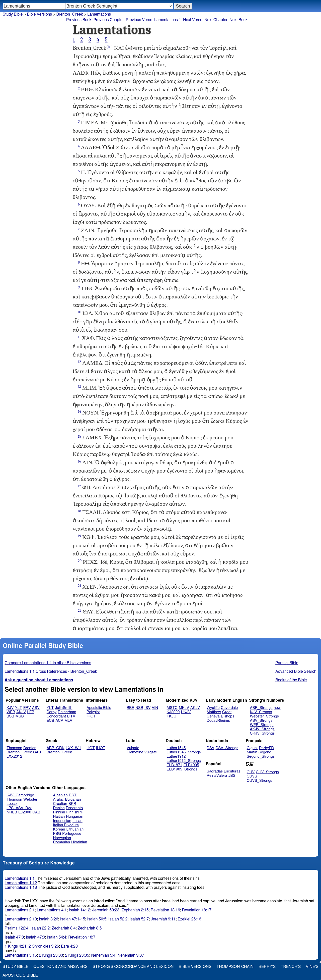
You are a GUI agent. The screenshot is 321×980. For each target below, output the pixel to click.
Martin (252, 752)
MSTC (172, 708)
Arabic (59, 800)
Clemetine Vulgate (142, 752)
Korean (59, 829)
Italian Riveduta (66, 825)
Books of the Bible (291, 680)
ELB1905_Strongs (182, 769)
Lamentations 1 (168, 20)
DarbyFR (267, 748)
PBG (57, 834)
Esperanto (74, 808)
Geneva (213, 716)
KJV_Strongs (261, 712)
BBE (130, 708)
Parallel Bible (287, 663)
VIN (155, 708)
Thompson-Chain (235, 967)
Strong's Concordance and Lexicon (133, 967)
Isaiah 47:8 (14, 937)
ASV (36, 708)
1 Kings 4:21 (16, 946)
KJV (10, 708)
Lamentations (99, 14)
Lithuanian (75, 829)
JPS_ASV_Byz (19, 808)
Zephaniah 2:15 (135, 910)
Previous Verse (139, 20)
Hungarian (75, 817)
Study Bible (13, 14)
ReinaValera (217, 776)
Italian (77, 821)
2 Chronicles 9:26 (44, 946)
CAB (37, 752)
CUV (251, 772)
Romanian (62, 842)
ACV (59, 721)
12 (79, 362)
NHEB (12, 812)
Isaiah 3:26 (49, 919)
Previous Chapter (109, 20)
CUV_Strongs (267, 772)
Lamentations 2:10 (21, 919)
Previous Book (79, 20)
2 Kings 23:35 (77, 955)
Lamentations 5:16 (21, 955)
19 (79, 536)
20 (80, 561)
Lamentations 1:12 (21, 883)
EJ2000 (25, 812)
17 (79, 486)
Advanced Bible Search (296, 672)
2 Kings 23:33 (51, 955)
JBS (232, 776)
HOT (91, 748)
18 (79, 511)
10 (80, 312)
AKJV (21, 712)
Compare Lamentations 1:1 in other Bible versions (48, 663)
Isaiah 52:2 (118, 919)
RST (73, 795)
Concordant (56, 716)
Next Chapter (216, 20)
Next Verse (193, 20)
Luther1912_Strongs (184, 761)
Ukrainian (79, 842)
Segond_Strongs (261, 757)
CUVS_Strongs (260, 781)
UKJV (186, 712)
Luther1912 (176, 757)
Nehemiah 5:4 (103, 955)
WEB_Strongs (262, 725)
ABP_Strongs (261, 708)
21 (79, 586)
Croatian (60, 804)
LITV (71, 716)
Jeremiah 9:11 (163, 919)
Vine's (312, 967)
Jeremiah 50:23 (106, 910)
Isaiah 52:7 (139, 919)
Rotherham (67, 712)
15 (79, 436)
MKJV (184, 708)
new (277, 708)
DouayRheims (218, 721)
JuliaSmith (64, 708)
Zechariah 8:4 (64, 928)
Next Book (238, 20)
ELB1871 (175, 765)
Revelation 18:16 (165, 910)
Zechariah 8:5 (90, 928)
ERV (27, 708)
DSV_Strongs (227, 748)
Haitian (59, 817)
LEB (31, 712)
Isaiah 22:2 (40, 928)
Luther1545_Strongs (184, 752)
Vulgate (133, 748)
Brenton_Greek (69, 14)
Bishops (228, 716)
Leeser (12, 804)
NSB (139, 708)
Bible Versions (39, 14)
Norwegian (62, 838)
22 (80, 611)
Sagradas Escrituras (223, 771)
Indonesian (62, 821)
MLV (68, 721)
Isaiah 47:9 (35, 937)
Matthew (214, 712)
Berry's (267, 967)
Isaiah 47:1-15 (73, 919)
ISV (147, 708)
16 (79, 461)
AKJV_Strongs (262, 729)
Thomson (14, 748)
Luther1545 (176, 748)
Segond (265, 752)
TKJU (172, 716)
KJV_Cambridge (20, 795)
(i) (108, 47)
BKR (72, 804)
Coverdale (229, 708)
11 (79, 337)
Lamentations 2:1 (20, 910)
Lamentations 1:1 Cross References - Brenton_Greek (51, 672)
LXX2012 (14, 757)
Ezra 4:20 (69, 946)
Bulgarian (73, 800)
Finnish (59, 812)
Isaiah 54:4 (57, 937)
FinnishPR (75, 812)
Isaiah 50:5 (97, 919)
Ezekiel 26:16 (189, 919)
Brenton (30, 748)
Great (227, 712)
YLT (18, 708)
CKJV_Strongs (262, 733)
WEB (11, 712)
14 (79, 412)
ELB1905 (191, 765)
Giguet (252, 748)
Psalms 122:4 (17, 928)
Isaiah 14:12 (79, 910)
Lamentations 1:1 (20, 879)
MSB (19, 716)
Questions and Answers (60, 967)
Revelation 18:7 (82, 937)
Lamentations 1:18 (21, 888)
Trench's (291, 967)
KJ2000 (173, 712)
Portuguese (72, 834)
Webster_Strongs (264, 716)
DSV (211, 748)
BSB (10, 716)
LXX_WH (73, 748)
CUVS (252, 776)
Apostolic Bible (20, 975)
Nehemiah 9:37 (131, 955)
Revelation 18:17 (197, 910)
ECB (50, 721)
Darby (52, 712)
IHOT (91, 716)
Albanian (60, 795)
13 (79, 387)
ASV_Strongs (261, 721)
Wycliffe (213, 708)
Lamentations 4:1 (52, 910)
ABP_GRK (56, 748)
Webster (30, 800)
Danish (59, 808)
